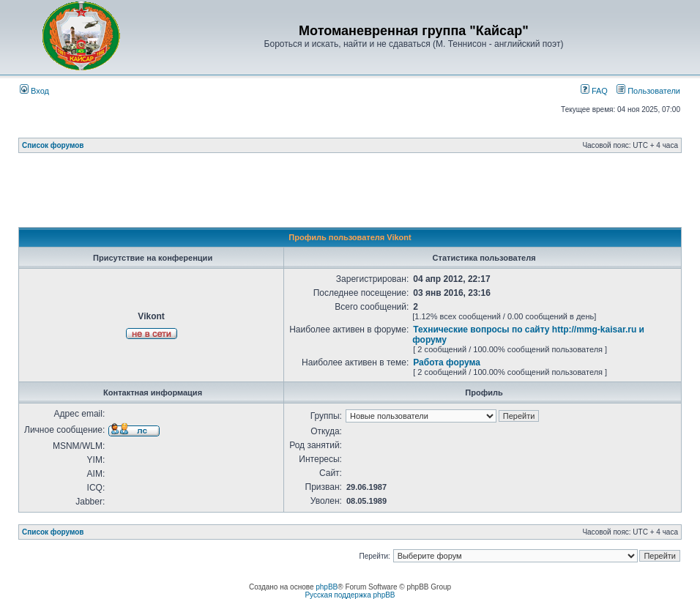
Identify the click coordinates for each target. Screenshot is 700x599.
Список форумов (53, 145)
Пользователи (648, 91)
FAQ (594, 91)
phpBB (327, 587)
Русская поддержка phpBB (350, 595)
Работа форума (447, 362)
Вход (34, 91)
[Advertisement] (350, 194)
